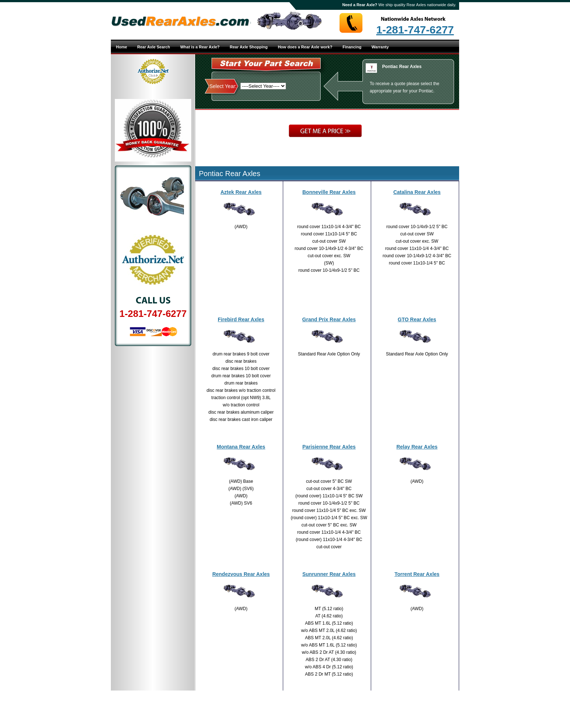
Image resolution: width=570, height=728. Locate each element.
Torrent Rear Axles (417, 574)
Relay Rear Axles (417, 447)
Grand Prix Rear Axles (329, 319)
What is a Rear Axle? (200, 47)
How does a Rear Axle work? (305, 47)
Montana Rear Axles (241, 447)
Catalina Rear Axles (417, 192)
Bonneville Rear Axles (329, 192)
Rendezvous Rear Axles (241, 574)
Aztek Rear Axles (241, 192)
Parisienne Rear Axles (329, 447)
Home (122, 47)
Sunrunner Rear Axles (329, 574)
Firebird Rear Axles (241, 319)
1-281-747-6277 (415, 30)
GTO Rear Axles (417, 319)
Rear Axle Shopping (249, 47)
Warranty (380, 47)
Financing (352, 47)
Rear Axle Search (154, 47)
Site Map (310, 709)
